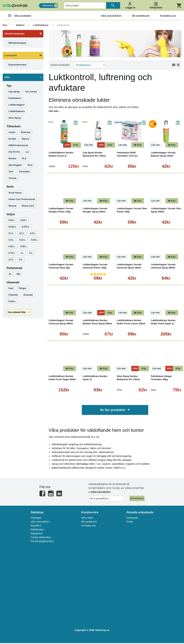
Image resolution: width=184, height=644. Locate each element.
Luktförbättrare (41, 25)
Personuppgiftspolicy (42, 542)
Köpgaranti (37, 534)
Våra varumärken (40, 523)
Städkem (20, 25)
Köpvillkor (36, 526)
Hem (5, 25)
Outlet (130, 523)
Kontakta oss (89, 526)
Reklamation (38, 530)
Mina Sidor (87, 519)
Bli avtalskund (89, 523)
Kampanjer (132, 519)
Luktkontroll (63, 25)
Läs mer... (54, 111)
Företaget (36, 519)
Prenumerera (137, 499)
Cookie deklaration (41, 538)
